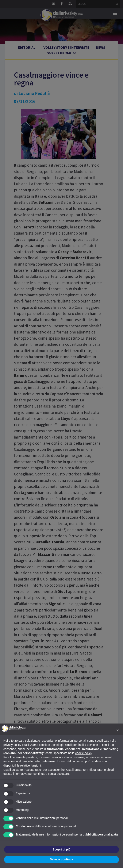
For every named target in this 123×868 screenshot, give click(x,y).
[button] (118, 730)
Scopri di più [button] (62, 849)
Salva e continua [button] (61, 859)
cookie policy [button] (84, 753)
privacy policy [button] (12, 745)
